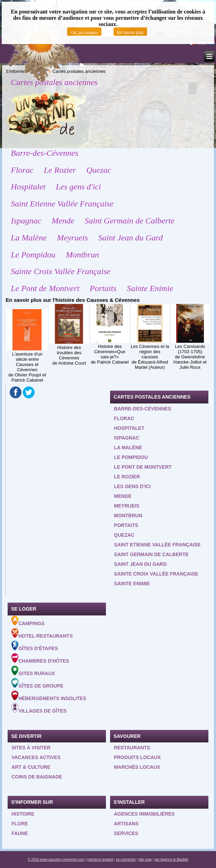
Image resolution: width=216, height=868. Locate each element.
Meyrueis (73, 238)
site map (145, 860)
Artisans (126, 824)
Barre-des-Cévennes (44, 153)
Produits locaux (137, 757)
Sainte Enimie (150, 288)
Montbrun (82, 255)
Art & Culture (31, 767)
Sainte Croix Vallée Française (61, 271)
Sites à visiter (31, 748)
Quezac (99, 170)
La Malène (29, 238)
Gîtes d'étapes (35, 646)
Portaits (103, 288)
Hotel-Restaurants (42, 633)
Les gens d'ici (78, 187)
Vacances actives (36, 757)
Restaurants (132, 748)
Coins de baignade (37, 777)
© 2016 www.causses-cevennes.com (56, 860)
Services (126, 833)
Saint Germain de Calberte (130, 221)
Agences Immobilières (144, 814)
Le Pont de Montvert (45, 288)
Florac (22, 170)
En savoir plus (130, 33)
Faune (20, 833)
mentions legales (100, 860)
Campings (28, 621)
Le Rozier (60, 170)
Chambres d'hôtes (40, 658)
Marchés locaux (137, 767)
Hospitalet (28, 187)
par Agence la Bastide (172, 860)
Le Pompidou (33, 255)
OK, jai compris (84, 33)
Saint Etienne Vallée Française (62, 204)
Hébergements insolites (49, 696)
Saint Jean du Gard (130, 238)
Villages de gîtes (39, 708)
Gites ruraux (33, 671)
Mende (63, 221)
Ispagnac (26, 221)
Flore (20, 824)
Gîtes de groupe (37, 683)
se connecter (126, 860)
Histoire (23, 814)
